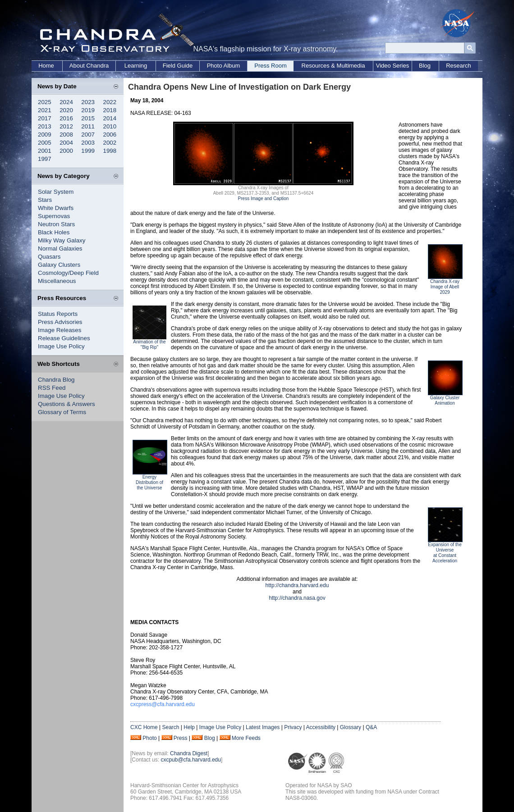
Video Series (392, 66)
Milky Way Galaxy (62, 240)
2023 (88, 102)
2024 (66, 102)
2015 (88, 118)
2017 (45, 118)
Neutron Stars (56, 224)
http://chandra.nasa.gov (297, 598)
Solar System (56, 192)
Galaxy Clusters (59, 265)
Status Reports (58, 314)
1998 (110, 151)
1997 (45, 159)
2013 (45, 126)
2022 (110, 102)
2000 (66, 151)
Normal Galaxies (60, 249)
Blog (425, 66)
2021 (45, 110)
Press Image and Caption (264, 198)
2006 (110, 135)
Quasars (49, 257)
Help (189, 727)
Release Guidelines (64, 338)
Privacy (293, 727)
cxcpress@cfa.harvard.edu (163, 704)
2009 (45, 135)
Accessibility (321, 727)
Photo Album (224, 66)
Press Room (271, 66)
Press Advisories (60, 322)
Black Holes (54, 232)
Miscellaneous (57, 281)
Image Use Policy (61, 346)
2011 (88, 126)
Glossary (351, 727)
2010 (110, 126)
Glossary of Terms (62, 412)
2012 (66, 126)
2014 (110, 118)
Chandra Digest (189, 753)
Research (459, 66)
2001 (45, 151)
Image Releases (60, 330)
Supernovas (54, 216)
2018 (110, 110)
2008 (66, 135)
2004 (66, 143)
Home (46, 66)
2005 (45, 143)
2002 (110, 143)
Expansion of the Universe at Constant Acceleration (445, 553)
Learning (136, 66)
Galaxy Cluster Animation (445, 400)
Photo (149, 738)
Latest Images (263, 727)
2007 (88, 135)
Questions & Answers (67, 404)
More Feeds (246, 738)
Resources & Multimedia (333, 66)
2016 (66, 118)
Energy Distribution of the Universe (149, 482)
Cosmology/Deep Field (68, 273)
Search (170, 727)
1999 (88, 151)
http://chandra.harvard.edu (297, 585)
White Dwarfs (56, 208)
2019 (88, 110)
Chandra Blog (56, 380)
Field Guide (178, 66)
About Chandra (89, 66)
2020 (66, 110)
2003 (88, 143)
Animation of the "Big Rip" (149, 344)
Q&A (371, 727)
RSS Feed (52, 388)
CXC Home (144, 727)
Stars (45, 200)
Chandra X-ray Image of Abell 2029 (445, 287)
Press (181, 738)
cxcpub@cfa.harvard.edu (191, 760)
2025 (45, 102)
